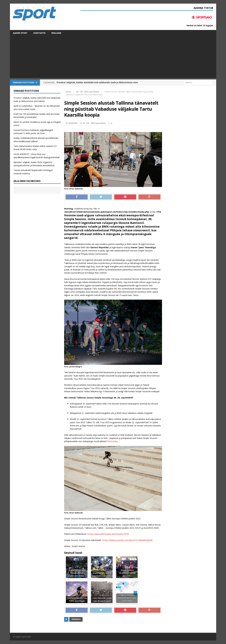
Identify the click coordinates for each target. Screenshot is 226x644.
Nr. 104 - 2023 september (94, 123)
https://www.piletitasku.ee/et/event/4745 (108, 534)
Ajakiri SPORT (20, 33)
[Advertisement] (113, 58)
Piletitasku (112, 441)
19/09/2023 (73, 123)
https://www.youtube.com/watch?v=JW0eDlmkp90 (127, 540)
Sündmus (76, 619)
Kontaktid (39, 33)
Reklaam (56, 33)
